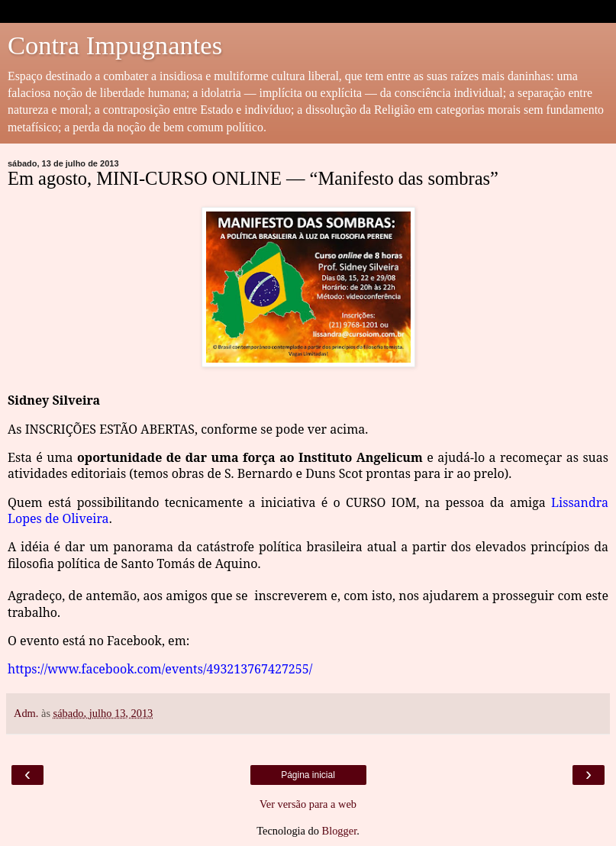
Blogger (340, 831)
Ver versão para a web (308, 804)
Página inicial (308, 775)
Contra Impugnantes (115, 45)
